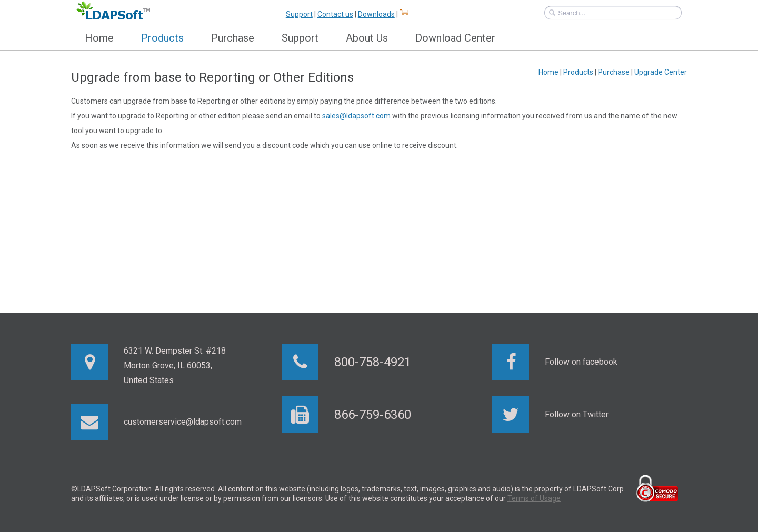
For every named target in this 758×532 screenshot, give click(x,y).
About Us (367, 38)
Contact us (335, 14)
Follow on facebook (581, 362)
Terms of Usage (534, 498)
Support (299, 14)
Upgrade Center (661, 72)
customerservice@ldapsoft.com (183, 422)
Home (99, 38)
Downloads (376, 14)
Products (162, 38)
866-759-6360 (373, 415)
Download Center (455, 38)
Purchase (233, 38)
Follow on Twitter (577, 414)
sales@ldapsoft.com (356, 116)
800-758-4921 (373, 362)
